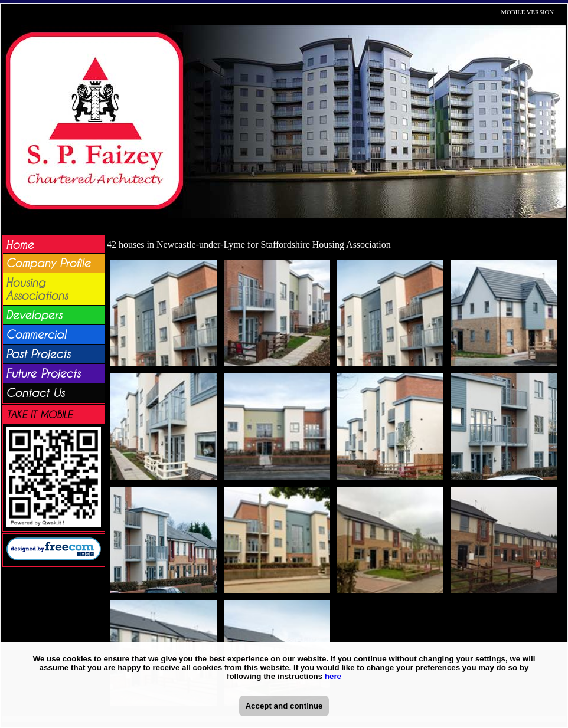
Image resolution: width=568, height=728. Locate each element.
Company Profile (48, 263)
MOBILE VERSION (528, 12)
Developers (34, 315)
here (333, 676)
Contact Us (35, 393)
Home (20, 245)
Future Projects (43, 373)
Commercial (36, 335)
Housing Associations (37, 289)
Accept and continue (284, 706)
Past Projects (38, 354)
